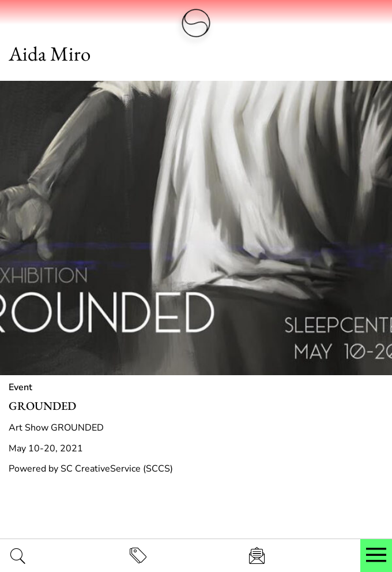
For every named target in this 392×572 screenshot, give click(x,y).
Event (20, 387)
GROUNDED (42, 406)
